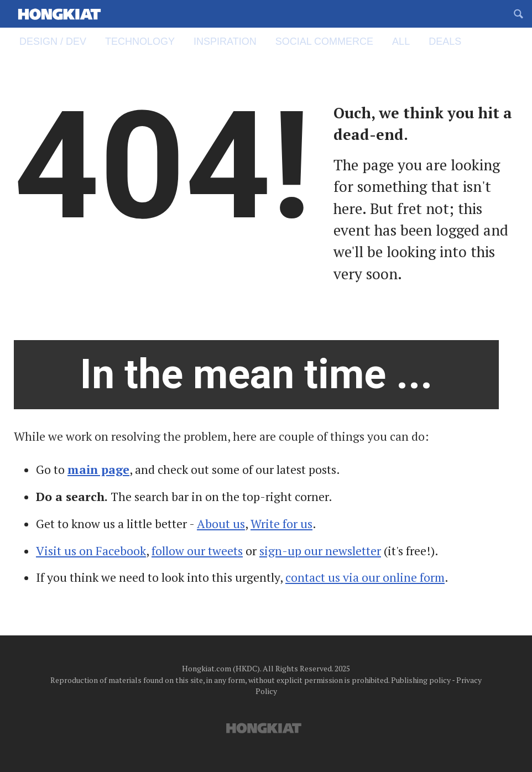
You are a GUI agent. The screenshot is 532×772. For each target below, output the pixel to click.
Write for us (281, 524)
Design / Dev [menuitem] (58, 41)
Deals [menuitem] (445, 41)
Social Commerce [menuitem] (329, 41)
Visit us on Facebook (91, 551)
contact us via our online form (365, 577)
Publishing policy (421, 680)
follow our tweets (197, 551)
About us (221, 524)
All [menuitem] (406, 41)
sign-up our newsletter (320, 551)
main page (98, 470)
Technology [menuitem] (145, 41)
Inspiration (230, 41)
